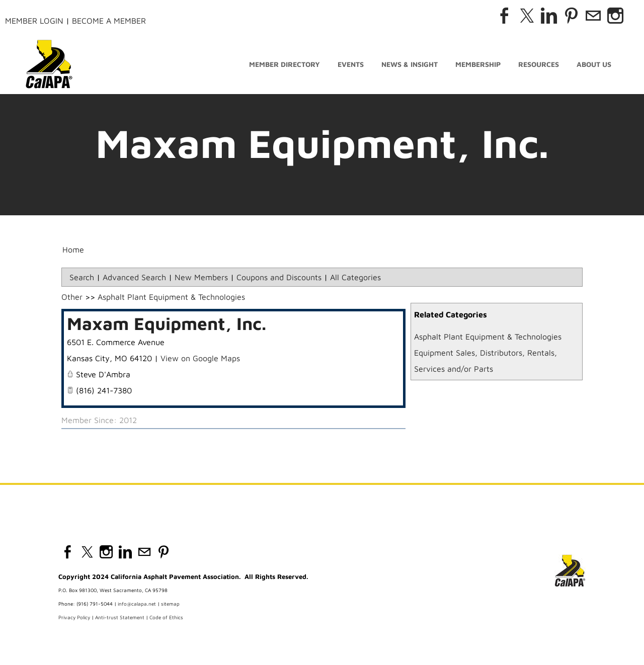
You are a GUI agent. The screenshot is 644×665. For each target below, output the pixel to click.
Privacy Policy (74, 617)
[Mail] (593, 16)
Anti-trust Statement (120, 617)
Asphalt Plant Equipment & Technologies (488, 337)
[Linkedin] (549, 16)
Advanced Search (134, 277)
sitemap (170, 604)
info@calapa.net (137, 604)
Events (351, 64)
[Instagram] (615, 16)
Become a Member (109, 21)
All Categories (355, 277)
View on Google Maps (200, 358)
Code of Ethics (166, 617)
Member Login (34, 21)
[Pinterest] (571, 16)
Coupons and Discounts (279, 277)
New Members (201, 277)
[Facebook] (505, 16)
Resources (539, 64)
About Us (594, 64)
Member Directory (285, 64)
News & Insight (410, 64)
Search (82, 277)
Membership (478, 64)
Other (72, 297)
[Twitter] (527, 16)
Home (73, 250)
